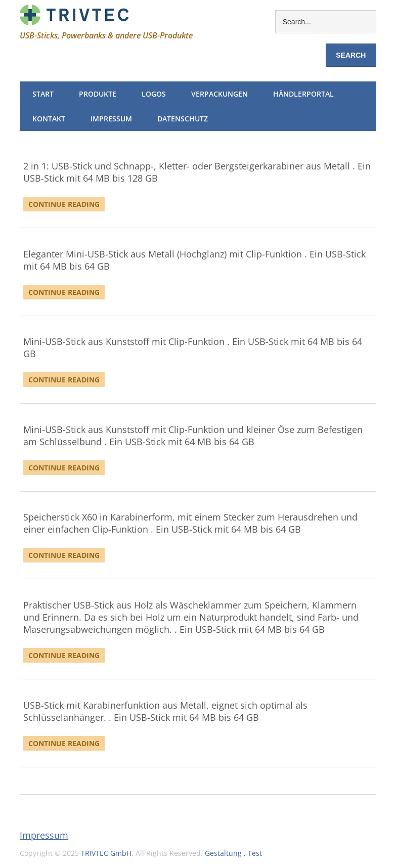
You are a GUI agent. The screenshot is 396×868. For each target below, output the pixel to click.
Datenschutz (183, 119)
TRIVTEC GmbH (106, 853)
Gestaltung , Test (233, 853)
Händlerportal (303, 94)
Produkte (98, 94)
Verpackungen (219, 94)
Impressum (111, 119)
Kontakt (49, 119)
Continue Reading (64, 204)
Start (43, 94)
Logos (154, 94)
